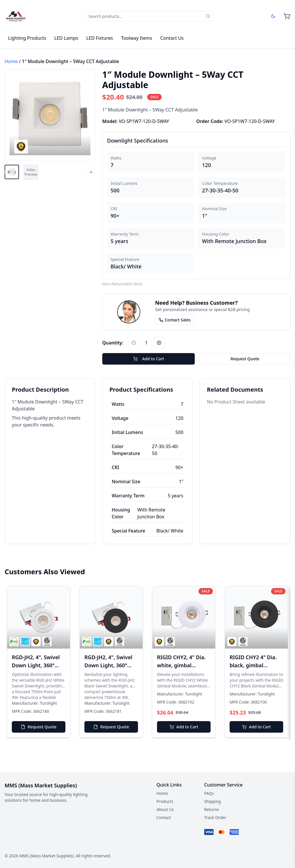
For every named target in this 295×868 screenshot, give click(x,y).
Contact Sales (175, 320)
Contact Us (172, 38)
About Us (165, 809)
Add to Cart (149, 359)
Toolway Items (137, 38)
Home (11, 61)
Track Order (215, 817)
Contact (164, 817)
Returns (212, 809)
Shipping (213, 801)
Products (165, 801)
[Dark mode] (273, 16)
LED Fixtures (100, 38)
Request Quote (245, 359)
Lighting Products (27, 38)
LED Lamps (66, 38)
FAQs (209, 793)
